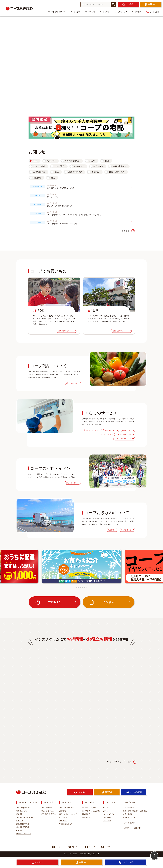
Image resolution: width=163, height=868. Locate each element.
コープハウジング (110, 814)
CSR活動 (19, 830)
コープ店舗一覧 (47, 808)
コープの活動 (137, 12)
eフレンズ (51, 161)
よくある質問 (153, 12)
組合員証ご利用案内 (48, 814)
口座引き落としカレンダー (69, 814)
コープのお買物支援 (66, 808)
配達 (53, 178)
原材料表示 (86, 814)
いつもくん (63, 817)
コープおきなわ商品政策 (91, 811)
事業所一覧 (63, 821)
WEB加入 (56, 602)
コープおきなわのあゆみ (25, 817)
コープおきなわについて (57, 12)
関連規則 (19, 821)
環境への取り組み (48, 811)
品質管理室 (86, 817)
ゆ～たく (107, 808)
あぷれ (92, 161)
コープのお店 (76, 12)
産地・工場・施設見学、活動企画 (135, 811)
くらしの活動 (39, 166)
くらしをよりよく (129, 817)
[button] (77, 588)
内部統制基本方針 (23, 824)
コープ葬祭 (107, 817)
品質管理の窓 (39, 172)
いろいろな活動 (128, 808)
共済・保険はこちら (126, 434)
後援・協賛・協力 (117, 172)
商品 (57, 172)
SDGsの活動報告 (72, 161)
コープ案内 (60, 166)
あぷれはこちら (111, 430)
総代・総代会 (128, 814)
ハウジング (79, 166)
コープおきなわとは (23, 808)
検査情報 (37, 178)
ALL (35, 161)
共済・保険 (98, 166)
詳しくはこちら (67, 331)
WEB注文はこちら (66, 824)
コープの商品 (104, 12)
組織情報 (19, 814)
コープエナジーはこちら (124, 439)
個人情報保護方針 (23, 827)
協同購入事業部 (120, 166)
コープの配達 (90, 12)
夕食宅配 (95, 172)
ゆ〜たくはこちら (93, 430)
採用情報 (112, 530)
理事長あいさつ (22, 811)
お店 (107, 161)
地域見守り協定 (75, 172)
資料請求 (110, 602)
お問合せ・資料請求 (132, 828)
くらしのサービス (121, 12)
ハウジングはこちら (105, 434)
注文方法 (62, 811)
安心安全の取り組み (89, 808)
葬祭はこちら (128, 430)
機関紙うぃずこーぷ (23, 834)
